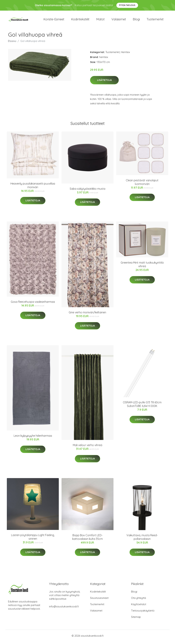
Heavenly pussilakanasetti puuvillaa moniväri (33, 188)
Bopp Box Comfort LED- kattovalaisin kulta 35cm (87, 539)
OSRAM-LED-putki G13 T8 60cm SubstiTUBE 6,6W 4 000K (142, 406)
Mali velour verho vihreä (87, 447)
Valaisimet (119, 20)
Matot (100, 20)
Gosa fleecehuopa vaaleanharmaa (33, 304)
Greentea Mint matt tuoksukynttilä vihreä (142, 267)
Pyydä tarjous (127, 5)
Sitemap (136, 619)
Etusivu (12, 43)
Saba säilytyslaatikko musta (87, 191)
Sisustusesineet (99, 600)
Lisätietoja (104, 82)
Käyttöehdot (139, 607)
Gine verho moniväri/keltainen (87, 315)
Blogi (136, 20)
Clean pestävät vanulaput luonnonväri (142, 184)
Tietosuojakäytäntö (143, 613)
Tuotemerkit (155, 20)
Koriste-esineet (54, 20)
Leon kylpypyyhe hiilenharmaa (33, 438)
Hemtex (125, 54)
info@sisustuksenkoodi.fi (64, 609)
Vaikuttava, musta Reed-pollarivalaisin (142, 539)
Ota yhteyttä (139, 600)
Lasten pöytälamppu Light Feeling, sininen (33, 539)
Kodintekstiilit (80, 20)
